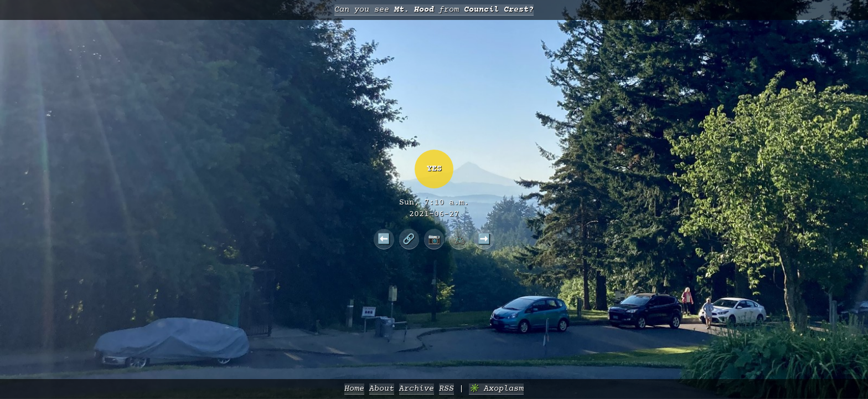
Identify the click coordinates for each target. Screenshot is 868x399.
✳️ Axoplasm (496, 389)
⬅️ (384, 239)
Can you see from (434, 10)
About (382, 389)
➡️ (484, 239)
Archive (417, 389)
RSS (446, 389)
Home (354, 389)
